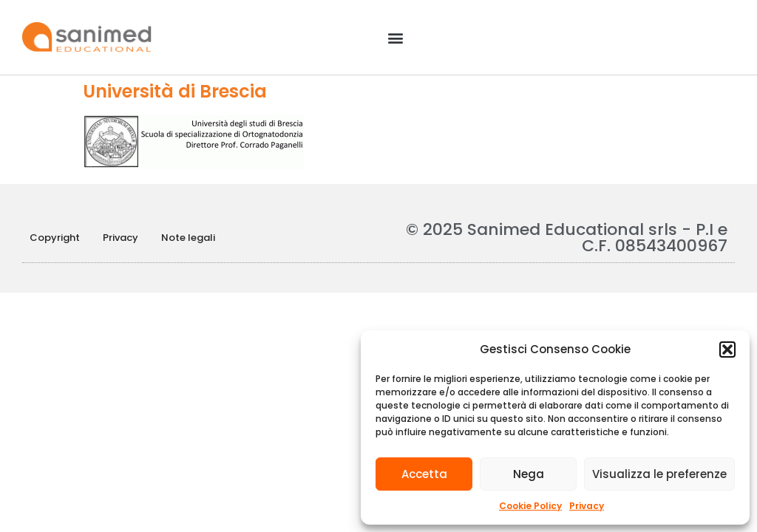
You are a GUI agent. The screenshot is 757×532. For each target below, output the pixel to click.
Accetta (424, 474)
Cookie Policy (530, 506)
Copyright (55, 238)
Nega (529, 474)
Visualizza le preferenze (659, 474)
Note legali (188, 238)
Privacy (587, 506)
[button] (727, 349)
